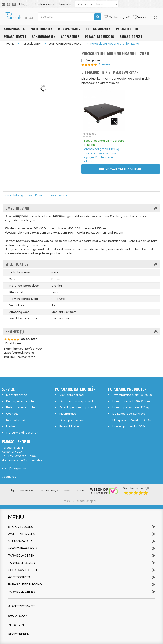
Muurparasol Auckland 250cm (133, 420)
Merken (11, 426)
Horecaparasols (98, 29)
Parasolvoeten (127, 29)
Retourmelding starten (22, 433)
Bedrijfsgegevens (14, 469)
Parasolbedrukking (99, 36)
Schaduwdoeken (44, 36)
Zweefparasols (41, 29)
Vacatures (9, 477)
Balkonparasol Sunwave (129, 414)
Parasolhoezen (15, 36)
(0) (118, 17)
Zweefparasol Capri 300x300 (132, 395)
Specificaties (37, 196)
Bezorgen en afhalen (21, 401)
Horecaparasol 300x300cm (131, 401)
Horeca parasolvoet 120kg (131, 407)
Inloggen (25, 4)
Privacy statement (59, 491)
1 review (104, 64)
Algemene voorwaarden (26, 491)
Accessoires (70, 36)
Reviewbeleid (16, 420)
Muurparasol (68, 414)
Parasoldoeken (131, 36)
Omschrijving (14, 196)
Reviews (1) (59, 196)
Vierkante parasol (72, 395)
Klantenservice (44, 4)
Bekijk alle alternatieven (121, 169)
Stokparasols (14, 29)
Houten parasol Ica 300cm (131, 426)
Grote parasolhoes (72, 420)
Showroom (65, 4)
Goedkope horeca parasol (78, 407)
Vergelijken (94, 60)
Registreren (19, 634)
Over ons (12, 414)
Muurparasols (69, 29)
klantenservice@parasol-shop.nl (24, 460)
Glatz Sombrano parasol (76, 401)
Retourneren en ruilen (21, 407)
